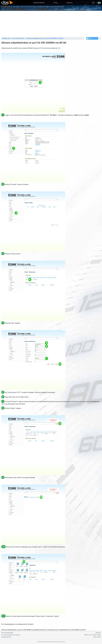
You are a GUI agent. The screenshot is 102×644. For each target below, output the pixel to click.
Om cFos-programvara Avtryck (11, 635)
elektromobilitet (43, 9)
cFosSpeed (5, 7)
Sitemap (98, 633)
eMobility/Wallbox (39, 3)
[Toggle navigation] (93, 3)
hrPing (56, 3)
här (59, 48)
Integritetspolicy (6, 637)
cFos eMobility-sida (18, 9)
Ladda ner (69, 3)
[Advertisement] (51, 24)
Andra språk (97, 637)
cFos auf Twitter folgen (93, 635)
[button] (92, 38)
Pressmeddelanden (7, 633)
